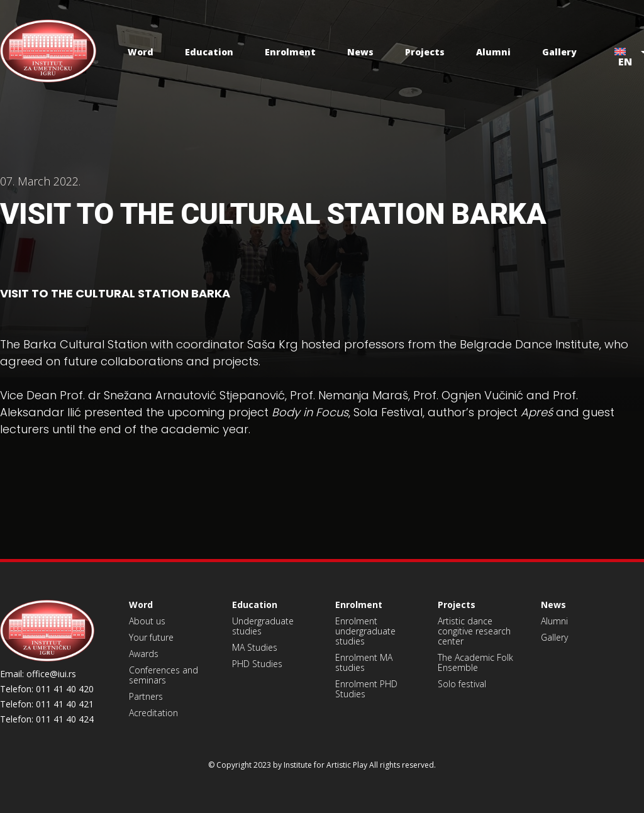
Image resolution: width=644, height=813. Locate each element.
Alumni (493, 52)
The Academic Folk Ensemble (475, 662)
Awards (144, 654)
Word (141, 52)
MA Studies (255, 647)
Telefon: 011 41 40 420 (47, 689)
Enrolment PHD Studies (366, 689)
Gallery (559, 52)
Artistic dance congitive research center (474, 631)
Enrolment (290, 52)
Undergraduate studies (263, 626)
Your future (151, 637)
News (360, 52)
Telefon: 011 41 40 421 (47, 704)
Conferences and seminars (164, 675)
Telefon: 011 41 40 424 (47, 719)
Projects (425, 52)
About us (147, 621)
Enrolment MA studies (364, 662)
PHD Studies (257, 664)
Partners (146, 696)
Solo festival (462, 684)
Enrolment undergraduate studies (365, 631)
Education (209, 52)
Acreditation (153, 713)
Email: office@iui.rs (38, 674)
